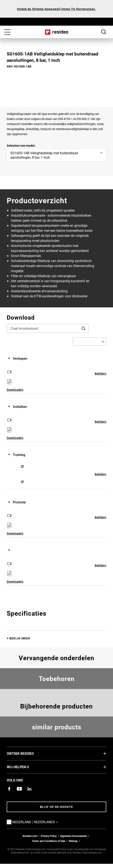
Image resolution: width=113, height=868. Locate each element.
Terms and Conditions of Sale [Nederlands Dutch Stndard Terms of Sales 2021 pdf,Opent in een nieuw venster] (49, 841)
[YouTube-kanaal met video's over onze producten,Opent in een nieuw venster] (19, 789)
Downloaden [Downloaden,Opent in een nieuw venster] (15, 390)
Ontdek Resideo (27, 753)
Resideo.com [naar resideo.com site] (30, 836)
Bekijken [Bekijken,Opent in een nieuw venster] (100, 373)
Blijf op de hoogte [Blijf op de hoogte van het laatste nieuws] (56, 807)
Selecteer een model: (21, 146)
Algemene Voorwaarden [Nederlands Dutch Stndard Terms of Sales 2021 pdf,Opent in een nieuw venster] (74, 836)
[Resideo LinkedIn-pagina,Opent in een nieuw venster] (29, 789)
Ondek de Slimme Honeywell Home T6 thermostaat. (56, 9)
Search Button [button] (104, 32)
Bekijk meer (20, 638)
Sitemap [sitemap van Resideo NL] (73, 841)
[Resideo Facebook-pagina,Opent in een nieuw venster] (9, 789)
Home (56, 32)
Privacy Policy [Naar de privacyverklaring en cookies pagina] (49, 836)
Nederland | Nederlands (41, 822)
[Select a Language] (89, 341)
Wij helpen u (24, 767)
